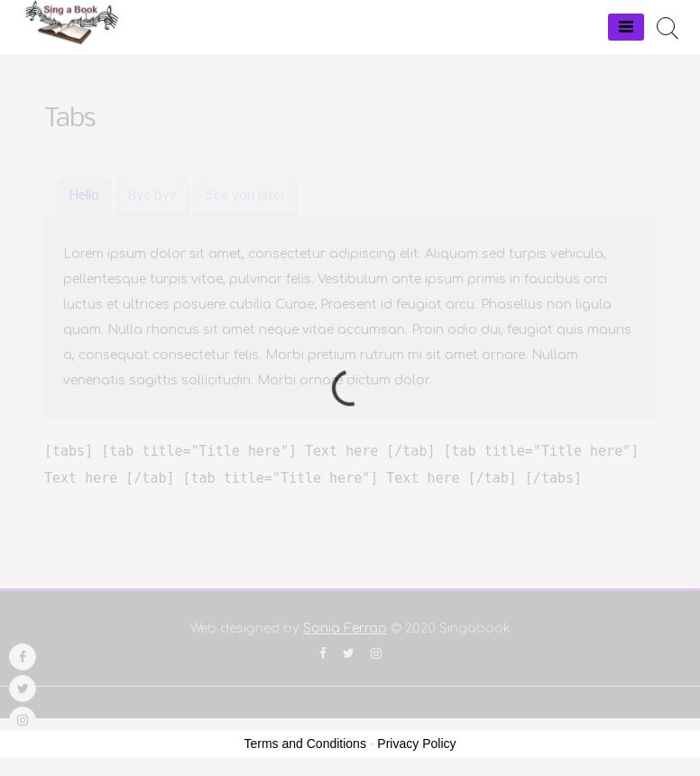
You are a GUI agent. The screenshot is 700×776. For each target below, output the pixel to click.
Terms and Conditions (305, 744)
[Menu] (626, 27)
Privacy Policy (416, 744)
